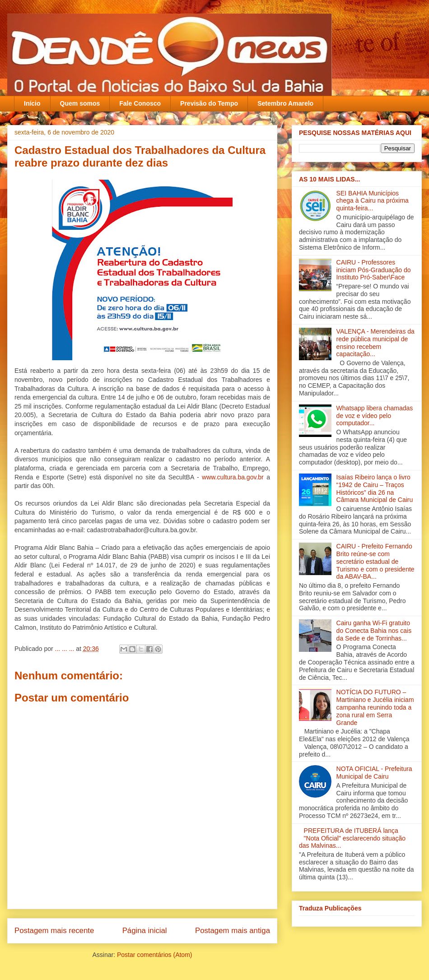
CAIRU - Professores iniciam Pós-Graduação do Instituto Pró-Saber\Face (374, 270)
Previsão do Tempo (209, 103)
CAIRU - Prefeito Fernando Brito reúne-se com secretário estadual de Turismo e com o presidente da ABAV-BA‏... (375, 561)
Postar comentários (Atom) (155, 955)
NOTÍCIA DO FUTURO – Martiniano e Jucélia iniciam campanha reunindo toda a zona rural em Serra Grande (375, 707)
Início (32, 103)
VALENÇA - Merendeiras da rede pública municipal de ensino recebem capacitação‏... (375, 343)
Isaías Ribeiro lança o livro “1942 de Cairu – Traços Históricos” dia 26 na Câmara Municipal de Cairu (375, 488)
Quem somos (80, 103)
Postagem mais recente (54, 931)
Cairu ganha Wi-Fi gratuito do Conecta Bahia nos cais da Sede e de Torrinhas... (374, 631)
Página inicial (145, 931)
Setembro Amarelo (285, 103)
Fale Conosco (140, 103)
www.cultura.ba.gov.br (233, 477)
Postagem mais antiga (233, 931)
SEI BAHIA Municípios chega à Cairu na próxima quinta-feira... (373, 201)
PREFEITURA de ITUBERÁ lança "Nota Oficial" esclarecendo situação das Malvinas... (352, 838)
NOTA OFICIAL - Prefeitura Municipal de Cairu (374, 773)
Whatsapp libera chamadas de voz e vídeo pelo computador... (375, 416)
